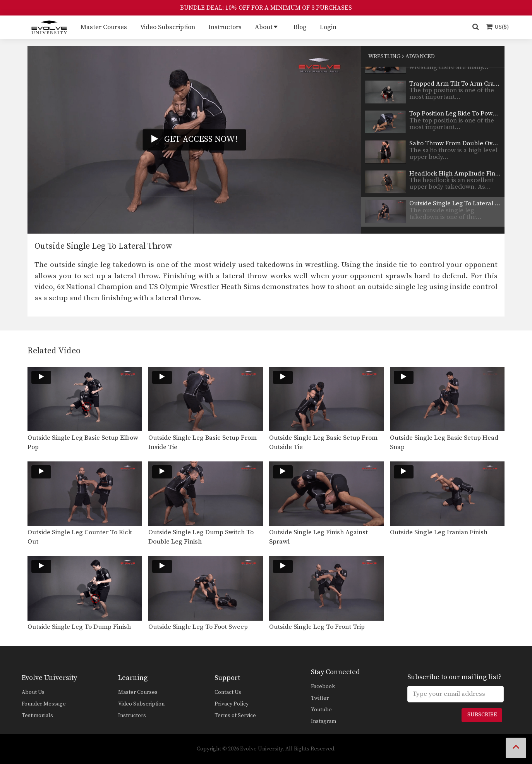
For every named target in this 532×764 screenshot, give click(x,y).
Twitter (320, 698)
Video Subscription (168, 27)
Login (328, 27)
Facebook (323, 687)
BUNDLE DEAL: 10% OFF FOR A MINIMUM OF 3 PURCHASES (266, 8)
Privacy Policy (232, 704)
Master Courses (104, 27)
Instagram (323, 721)
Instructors (225, 27)
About (264, 27)
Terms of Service (235, 716)
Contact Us (228, 692)
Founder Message (44, 704)
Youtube (321, 710)
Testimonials (37, 716)
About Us (33, 692)
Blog (300, 27)
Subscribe (482, 715)
